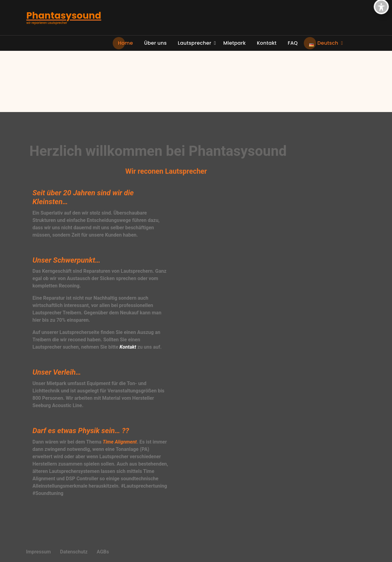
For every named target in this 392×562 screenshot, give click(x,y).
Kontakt (128, 347)
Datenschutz (74, 552)
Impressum (38, 552)
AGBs (103, 552)
